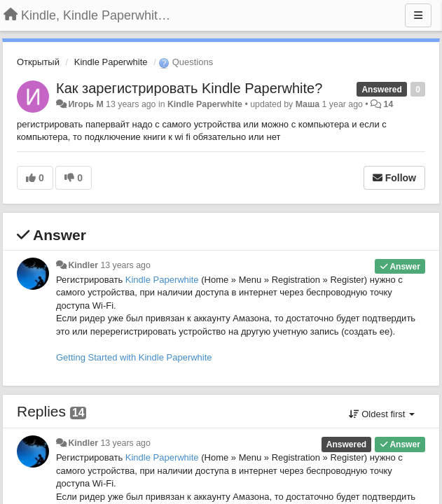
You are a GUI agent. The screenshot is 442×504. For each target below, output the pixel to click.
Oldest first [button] (382, 414)
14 (389, 104)
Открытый (38, 62)
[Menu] (418, 15)
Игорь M (85, 104)
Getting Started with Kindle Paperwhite (134, 357)
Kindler (83, 265)
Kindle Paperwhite (111, 62)
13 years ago (125, 265)
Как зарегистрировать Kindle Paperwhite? (189, 88)
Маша (308, 104)
